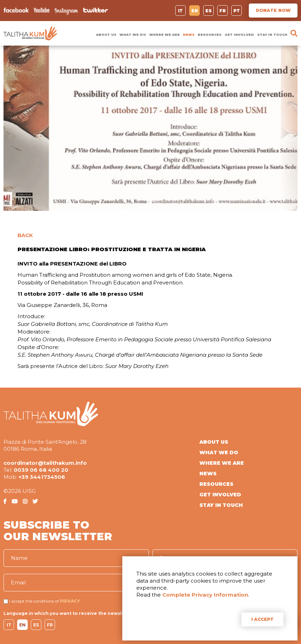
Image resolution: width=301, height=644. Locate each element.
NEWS (189, 35)
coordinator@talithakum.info (45, 463)
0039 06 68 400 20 (41, 470)
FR (223, 11)
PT (237, 11)
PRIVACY (70, 601)
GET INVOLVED (239, 35)
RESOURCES (210, 35)
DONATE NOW (273, 10)
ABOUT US (106, 35)
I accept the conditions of (34, 601)
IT (180, 11)
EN (195, 11)
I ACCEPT (262, 619)
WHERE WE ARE (165, 35)
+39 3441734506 (42, 477)
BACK (25, 235)
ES (208, 11)
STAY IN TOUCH (272, 35)
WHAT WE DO (133, 35)
